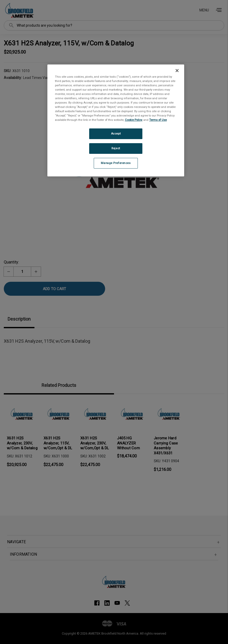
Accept (116, 134)
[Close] (177, 71)
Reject (116, 148)
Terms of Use (158, 120)
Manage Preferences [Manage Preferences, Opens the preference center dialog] (116, 163)
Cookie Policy (134, 120)
